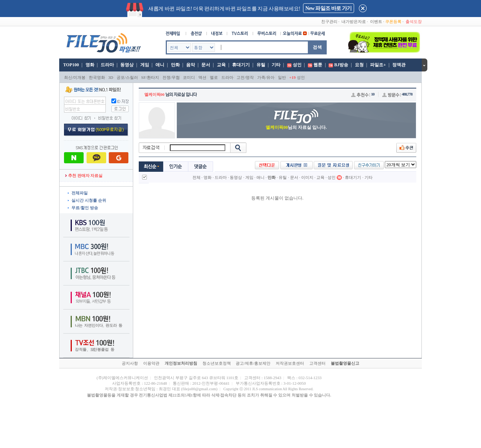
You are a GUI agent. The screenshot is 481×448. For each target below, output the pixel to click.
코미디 (189, 77)
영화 (90, 65)
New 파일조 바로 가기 (328, 8)
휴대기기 (241, 65)
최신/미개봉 (75, 77)
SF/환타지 (150, 77)
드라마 (107, 65)
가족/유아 (266, 77)
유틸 (261, 65)
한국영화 (97, 77)
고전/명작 (245, 77)
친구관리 (329, 21)
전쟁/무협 (171, 77)
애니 (160, 65)
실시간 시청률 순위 (89, 200)
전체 (196, 177)
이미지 (307, 177)
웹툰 (318, 65)
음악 (191, 65)
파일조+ (378, 65)
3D (111, 77)
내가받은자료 (354, 21)
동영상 (127, 65)
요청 (359, 65)
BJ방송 (341, 65)
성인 (297, 65)
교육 (221, 65)
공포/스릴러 (127, 77)
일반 (282, 77)
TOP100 (70, 65)
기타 (276, 65)
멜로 (214, 77)
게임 (145, 65)
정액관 (399, 65)
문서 (206, 65)
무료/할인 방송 (85, 208)
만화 (175, 65)
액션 (202, 77)
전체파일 (80, 193)
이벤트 (376, 21)
